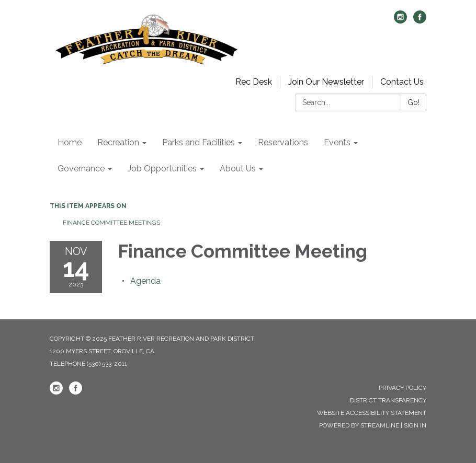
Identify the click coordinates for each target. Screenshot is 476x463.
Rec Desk (254, 82)
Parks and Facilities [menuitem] (199, 142)
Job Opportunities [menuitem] (162, 169)
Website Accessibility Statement (372, 413)
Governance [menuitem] (81, 169)
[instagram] (400, 21)
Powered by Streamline (359, 425)
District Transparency (388, 400)
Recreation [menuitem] (118, 142)
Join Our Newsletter (326, 82)
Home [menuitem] (70, 142)
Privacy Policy (403, 388)
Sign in (415, 425)
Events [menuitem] (337, 142)
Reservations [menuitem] (283, 142)
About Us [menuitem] (238, 169)
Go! (413, 102)
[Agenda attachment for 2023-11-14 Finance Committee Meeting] (145, 281)
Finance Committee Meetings (111, 223)
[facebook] (420, 21)
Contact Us (402, 82)
